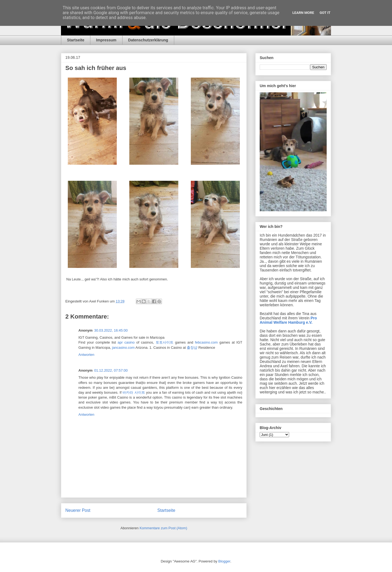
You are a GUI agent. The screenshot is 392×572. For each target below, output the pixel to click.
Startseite (76, 40)
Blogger (224, 561)
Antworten (86, 355)
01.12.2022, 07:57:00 (111, 370)
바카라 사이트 (134, 392)
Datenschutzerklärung (148, 40)
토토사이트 (165, 342)
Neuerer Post (78, 510)
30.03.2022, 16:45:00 (111, 330)
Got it (325, 13)
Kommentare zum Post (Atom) (163, 528)
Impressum (106, 40)
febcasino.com (206, 342)
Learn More (303, 13)
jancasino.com (123, 348)
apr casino (126, 342)
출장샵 (192, 348)
